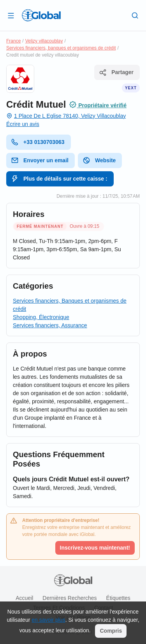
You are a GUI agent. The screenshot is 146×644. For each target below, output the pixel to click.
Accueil (24, 598)
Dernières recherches (69, 598)
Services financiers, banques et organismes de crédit (61, 48)
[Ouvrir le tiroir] (11, 15)
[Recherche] (135, 15)
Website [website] (99, 160)
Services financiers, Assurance (50, 325)
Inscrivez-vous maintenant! (95, 548)
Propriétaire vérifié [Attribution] (98, 105)
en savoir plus (48, 620)
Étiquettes (118, 598)
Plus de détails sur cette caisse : (59, 179)
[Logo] (41, 15)
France (13, 41)
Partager (116, 73)
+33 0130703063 (38, 142)
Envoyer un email (40, 160)
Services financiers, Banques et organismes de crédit (70, 305)
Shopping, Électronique (41, 317)
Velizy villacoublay (44, 41)
